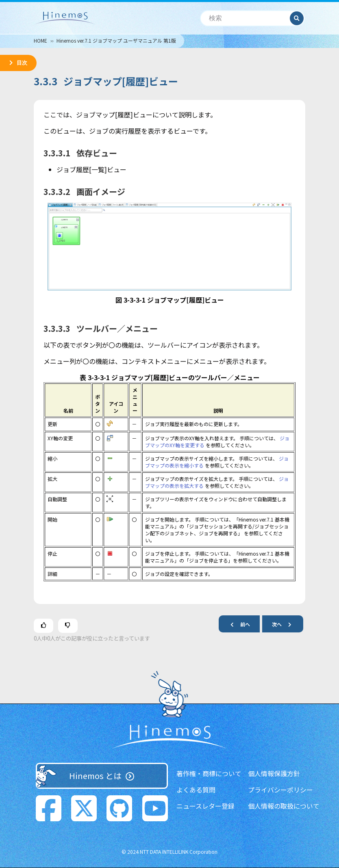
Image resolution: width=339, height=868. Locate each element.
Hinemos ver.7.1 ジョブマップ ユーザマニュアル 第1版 (116, 40)
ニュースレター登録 (205, 806)
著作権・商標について (209, 773)
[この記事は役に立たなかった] (68, 626)
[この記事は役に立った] (43, 626)
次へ (285, 624)
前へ (237, 624)
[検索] (245, 18)
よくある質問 (196, 790)
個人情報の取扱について (284, 806)
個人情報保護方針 (274, 773)
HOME (40, 40)
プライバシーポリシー (280, 790)
